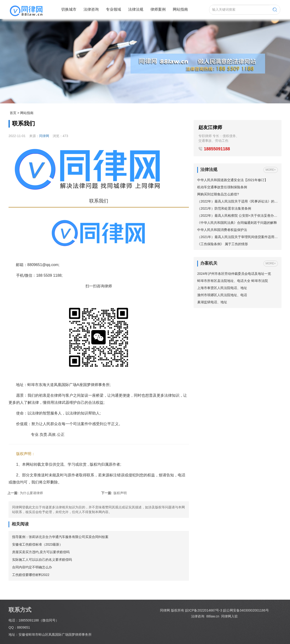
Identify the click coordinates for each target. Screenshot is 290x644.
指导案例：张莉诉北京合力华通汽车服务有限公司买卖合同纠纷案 (60, 537)
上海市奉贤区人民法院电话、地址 (222, 288)
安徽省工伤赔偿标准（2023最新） (37, 544)
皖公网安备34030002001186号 (246, 610)
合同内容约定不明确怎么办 (32, 567)
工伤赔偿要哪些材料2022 (31, 575)
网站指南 (180, 9)
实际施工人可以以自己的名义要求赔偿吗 (42, 560)
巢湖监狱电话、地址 (212, 302)
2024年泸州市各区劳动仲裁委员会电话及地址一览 (234, 274)
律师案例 (158, 9)
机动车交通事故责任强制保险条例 (222, 187)
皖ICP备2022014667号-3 (204, 610)
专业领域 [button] (113, 9)
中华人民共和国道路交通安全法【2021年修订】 (232, 180)
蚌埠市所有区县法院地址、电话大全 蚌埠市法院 (233, 281)
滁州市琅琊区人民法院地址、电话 (222, 295)
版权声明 (114, 493)
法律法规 (136, 9)
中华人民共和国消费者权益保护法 (222, 230)
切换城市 (69, 9)
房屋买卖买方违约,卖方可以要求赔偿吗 (41, 552)
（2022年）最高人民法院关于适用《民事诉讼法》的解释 (238, 201)
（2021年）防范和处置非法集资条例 (224, 208)
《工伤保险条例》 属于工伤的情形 (223, 244)
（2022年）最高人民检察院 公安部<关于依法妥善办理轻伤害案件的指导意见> (238, 216)
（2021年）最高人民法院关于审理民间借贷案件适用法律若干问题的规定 (238, 237)
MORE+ (271, 170)
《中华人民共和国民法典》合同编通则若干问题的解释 (237, 223)
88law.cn (212, 616)
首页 (13, 113)
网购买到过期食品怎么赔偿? (218, 194)
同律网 (44, 136)
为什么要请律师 (25, 493)
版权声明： (26, 454)
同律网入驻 (229, 616)
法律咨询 (91, 9)
